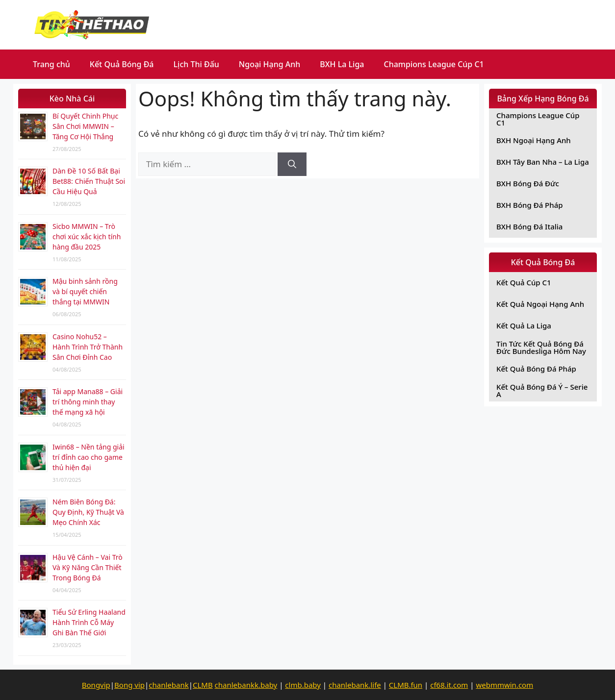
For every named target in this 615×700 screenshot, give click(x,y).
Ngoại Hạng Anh (270, 64)
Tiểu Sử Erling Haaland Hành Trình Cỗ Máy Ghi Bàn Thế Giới (89, 622)
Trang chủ (51, 64)
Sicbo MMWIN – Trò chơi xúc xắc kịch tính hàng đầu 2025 (87, 237)
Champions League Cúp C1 (434, 64)
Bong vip (129, 685)
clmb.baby (303, 685)
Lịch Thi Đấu (196, 64)
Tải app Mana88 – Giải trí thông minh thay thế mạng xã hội (88, 402)
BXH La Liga (342, 64)
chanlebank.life (355, 685)
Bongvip (96, 685)
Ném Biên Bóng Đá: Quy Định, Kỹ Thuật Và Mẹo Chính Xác (88, 512)
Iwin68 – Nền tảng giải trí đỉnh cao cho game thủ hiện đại (89, 457)
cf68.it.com (449, 685)
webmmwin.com (504, 685)
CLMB (203, 685)
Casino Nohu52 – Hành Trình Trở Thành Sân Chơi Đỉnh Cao (88, 347)
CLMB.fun (406, 685)
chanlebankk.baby (246, 685)
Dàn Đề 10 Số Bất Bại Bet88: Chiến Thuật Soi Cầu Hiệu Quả (89, 181)
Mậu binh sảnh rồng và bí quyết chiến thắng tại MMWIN (85, 291)
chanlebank (168, 685)
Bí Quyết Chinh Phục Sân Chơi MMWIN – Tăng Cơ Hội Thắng (85, 126)
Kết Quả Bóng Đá (122, 64)
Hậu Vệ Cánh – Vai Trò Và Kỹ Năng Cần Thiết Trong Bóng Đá (88, 567)
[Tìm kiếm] (292, 164)
